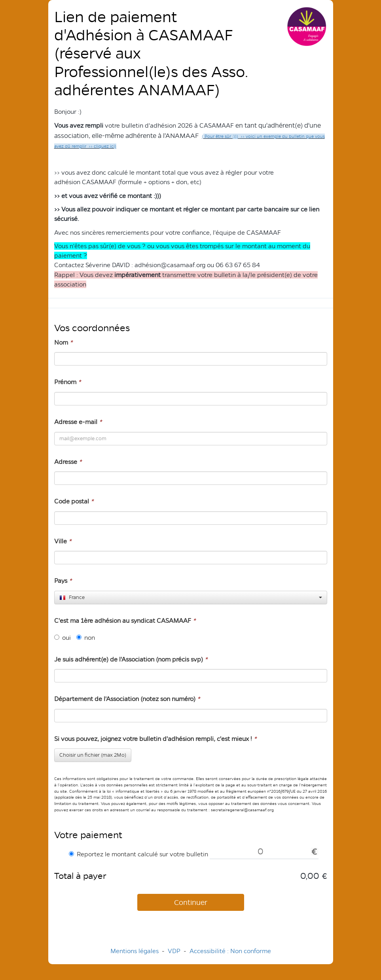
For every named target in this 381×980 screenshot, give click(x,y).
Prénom (67, 382)
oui (63, 638)
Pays (63, 581)
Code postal (74, 501)
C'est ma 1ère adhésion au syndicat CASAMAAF (125, 621)
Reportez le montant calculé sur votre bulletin (138, 854)
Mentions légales (135, 951)
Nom (63, 342)
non (86, 638)
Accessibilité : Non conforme (230, 951)
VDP (175, 951)
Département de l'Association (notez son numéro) (127, 699)
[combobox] (191, 597)
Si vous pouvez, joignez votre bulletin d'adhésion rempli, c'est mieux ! (155, 739)
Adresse (68, 462)
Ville (63, 541)
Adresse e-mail (78, 422)
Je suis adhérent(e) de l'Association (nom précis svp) (131, 659)
